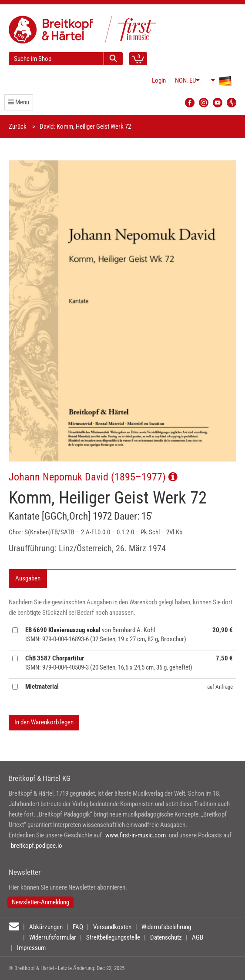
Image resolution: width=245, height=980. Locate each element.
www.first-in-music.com (136, 835)
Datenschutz (166, 937)
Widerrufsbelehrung (166, 927)
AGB (198, 937)
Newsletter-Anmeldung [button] (40, 902)
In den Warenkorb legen (44, 722)
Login (159, 80)
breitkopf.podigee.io (37, 846)
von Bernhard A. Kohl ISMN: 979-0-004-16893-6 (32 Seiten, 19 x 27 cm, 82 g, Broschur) (106, 635)
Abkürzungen (46, 927)
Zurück (18, 127)
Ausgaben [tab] (28, 578)
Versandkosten (112, 927)
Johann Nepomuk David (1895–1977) (93, 477)
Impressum (31, 948)
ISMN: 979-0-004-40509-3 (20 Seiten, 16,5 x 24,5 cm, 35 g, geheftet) (109, 663)
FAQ (78, 927)
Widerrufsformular (53, 937)
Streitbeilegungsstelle (113, 937)
